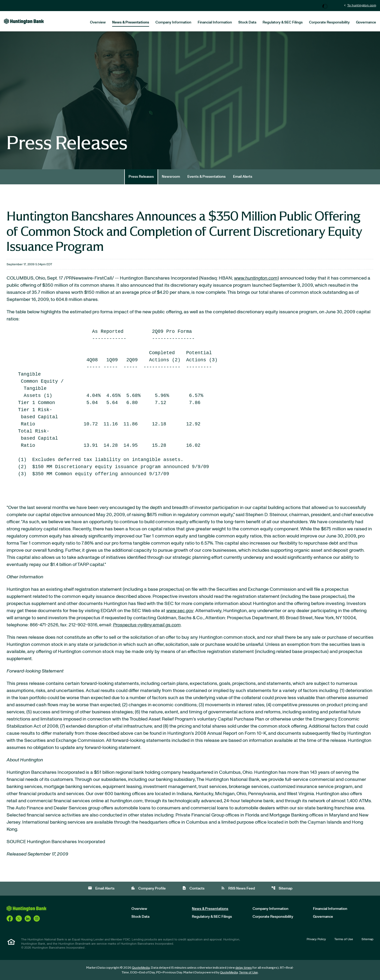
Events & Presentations (206, 177)
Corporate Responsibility (329, 22)
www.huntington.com (256, 278)
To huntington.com (360, 5)
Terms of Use (344, 939)
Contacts (193, 888)
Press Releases (141, 177)
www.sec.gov (180, 611)
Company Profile (148, 888)
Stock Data (247, 22)
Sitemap (282, 888)
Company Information (173, 22)
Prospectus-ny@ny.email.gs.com (147, 625)
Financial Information (215, 22)
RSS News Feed (238, 888)
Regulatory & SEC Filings (283, 22)
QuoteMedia (141, 968)
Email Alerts (243, 177)
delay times (244, 968)
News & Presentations (131, 22)
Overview (98, 22)
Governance (366, 22)
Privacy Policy (316, 939)
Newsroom (171, 177)
